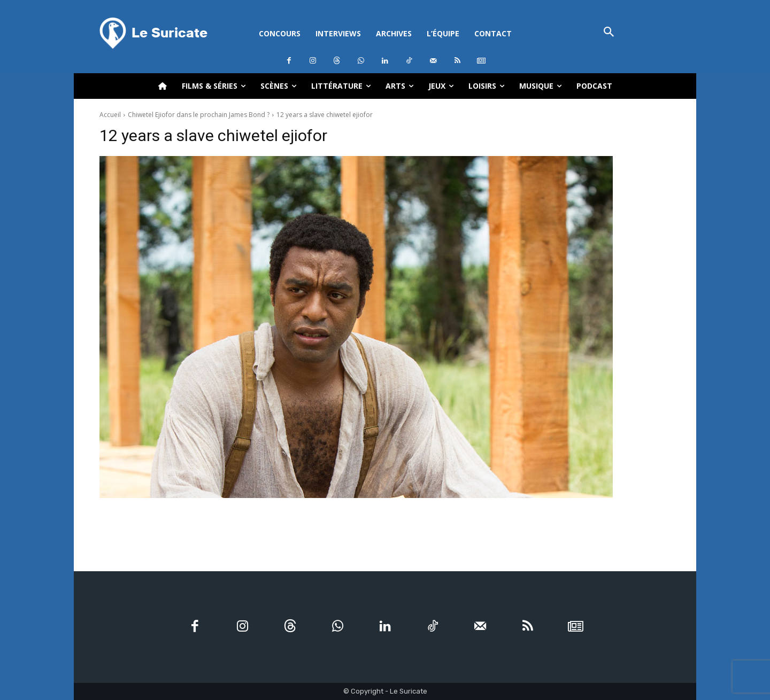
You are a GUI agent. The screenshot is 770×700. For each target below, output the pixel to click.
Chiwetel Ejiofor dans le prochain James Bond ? (199, 115)
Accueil (110, 115)
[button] (609, 33)
